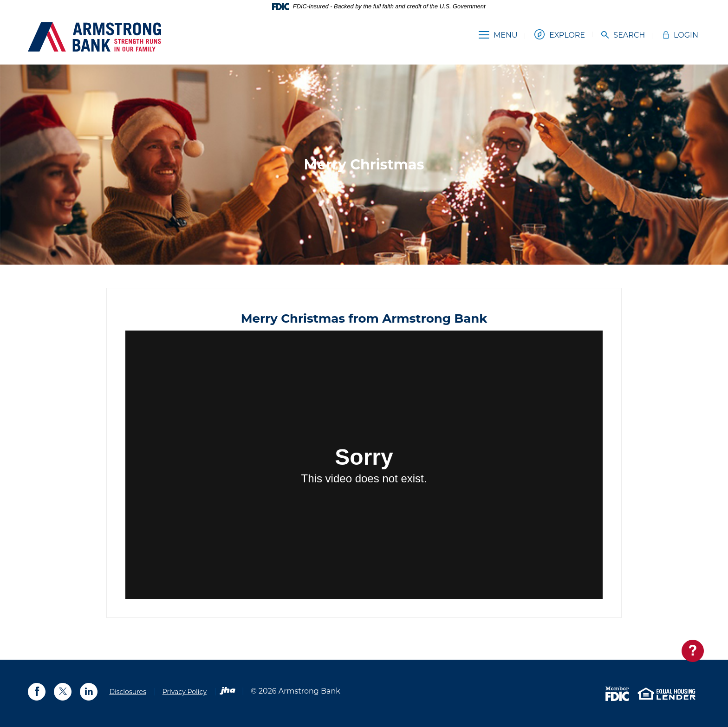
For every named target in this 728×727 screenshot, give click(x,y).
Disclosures (127, 692)
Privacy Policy (185, 692)
